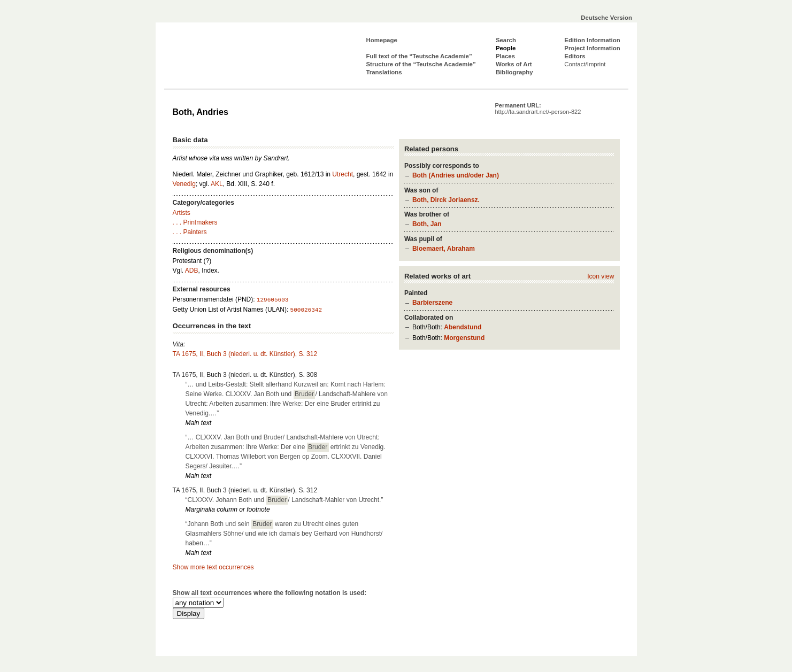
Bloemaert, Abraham (444, 249)
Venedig (184, 184)
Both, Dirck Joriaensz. (446, 200)
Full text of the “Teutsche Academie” (419, 56)
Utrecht (343, 174)
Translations (384, 72)
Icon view (601, 276)
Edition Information (592, 40)
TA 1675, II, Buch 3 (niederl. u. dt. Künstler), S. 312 (245, 354)
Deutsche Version (606, 18)
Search (506, 40)
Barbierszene (432, 303)
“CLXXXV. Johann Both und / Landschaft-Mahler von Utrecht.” (284, 500)
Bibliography (514, 72)
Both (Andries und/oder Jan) (456, 175)
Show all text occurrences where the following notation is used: (270, 593)
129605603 (272, 300)
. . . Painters (190, 232)
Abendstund (463, 327)
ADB (192, 271)
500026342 (306, 310)
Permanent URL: (538, 109)
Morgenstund (464, 338)
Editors (575, 56)
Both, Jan (427, 224)
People (506, 48)
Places (505, 56)
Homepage (382, 40)
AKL (217, 184)
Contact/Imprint (585, 64)
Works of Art (514, 64)
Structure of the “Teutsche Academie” (421, 64)
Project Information (592, 48)
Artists (182, 213)
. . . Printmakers (195, 222)
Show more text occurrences (213, 567)
